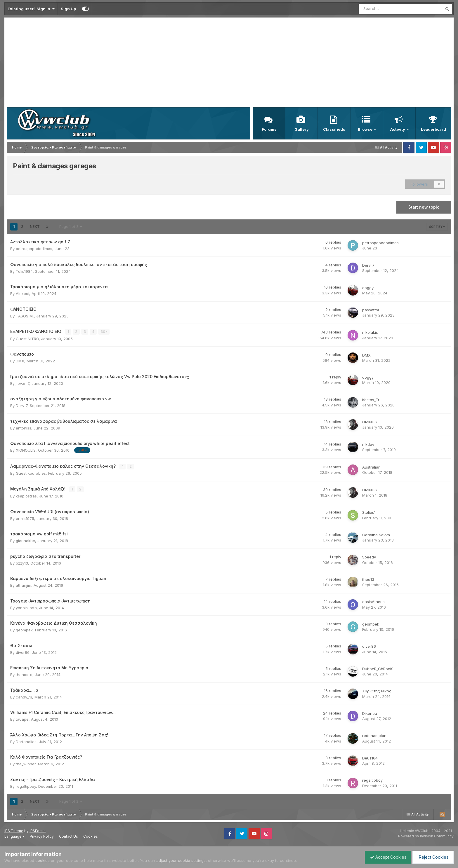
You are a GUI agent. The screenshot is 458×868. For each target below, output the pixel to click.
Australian (371, 467)
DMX (20, 361)
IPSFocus (38, 830)
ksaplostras (26, 496)
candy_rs (24, 696)
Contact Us (68, 836)
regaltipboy (26, 786)
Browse (366, 129)
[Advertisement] (229, 64)
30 (104, 332)
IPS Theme (14, 830)
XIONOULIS (26, 450)
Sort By (437, 227)
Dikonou (370, 713)
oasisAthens (373, 601)
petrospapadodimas (34, 249)
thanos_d (24, 674)
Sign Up (68, 9)
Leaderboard (433, 129)
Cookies (91, 836)
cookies (42, 860)
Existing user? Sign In (31, 9)
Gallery (302, 129)
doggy (368, 288)
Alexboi (22, 294)
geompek (24, 630)
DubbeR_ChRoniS (378, 668)
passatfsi (371, 310)
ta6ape (22, 719)
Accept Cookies (385, 857)
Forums (269, 129)
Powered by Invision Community (426, 836)
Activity (398, 129)
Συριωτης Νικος (377, 691)
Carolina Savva (376, 534)
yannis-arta (26, 607)
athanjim (24, 585)
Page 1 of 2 (71, 227)
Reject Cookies (432, 857)
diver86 (23, 652)
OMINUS (369, 422)
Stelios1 (369, 512)
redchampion (374, 735)
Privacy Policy (42, 836)
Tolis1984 (24, 271)
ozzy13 (22, 563)
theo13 (368, 579)
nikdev (368, 444)
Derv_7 (368, 265)
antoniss (24, 428)
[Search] (385, 9)
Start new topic (424, 207)
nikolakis (370, 332)
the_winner (26, 764)
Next (35, 227)
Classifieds (334, 129)
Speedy (369, 557)
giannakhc (25, 540)
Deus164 (370, 757)
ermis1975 (25, 518)
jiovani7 (22, 383)
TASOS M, (25, 316)
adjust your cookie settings (181, 860)
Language (14, 836)
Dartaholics (26, 741)
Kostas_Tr (371, 399)
